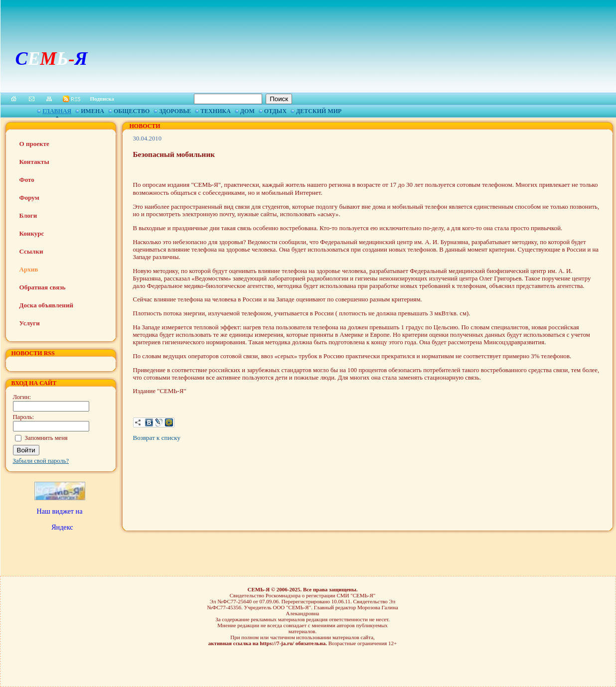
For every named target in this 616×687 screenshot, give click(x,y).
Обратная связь (43, 287)
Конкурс (32, 233)
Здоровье (175, 111)
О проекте (34, 144)
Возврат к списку (157, 438)
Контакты (34, 162)
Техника (216, 111)
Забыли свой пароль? (41, 461)
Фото (27, 180)
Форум (29, 198)
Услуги (30, 323)
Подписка (102, 99)
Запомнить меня (46, 438)
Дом (247, 111)
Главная (57, 111)
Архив (29, 269)
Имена (92, 111)
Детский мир (319, 111)
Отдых (275, 111)
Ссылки (31, 251)
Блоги (28, 215)
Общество (132, 111)
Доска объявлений (46, 305)
